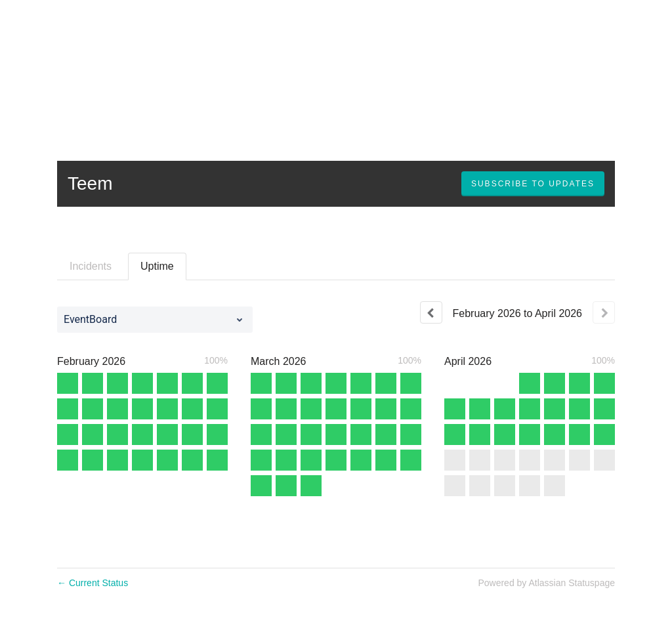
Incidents (91, 266)
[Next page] (604, 312)
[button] (533, 184)
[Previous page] (431, 312)
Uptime (157, 266)
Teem (90, 183)
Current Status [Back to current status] (93, 583)
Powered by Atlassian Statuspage (546, 583)
